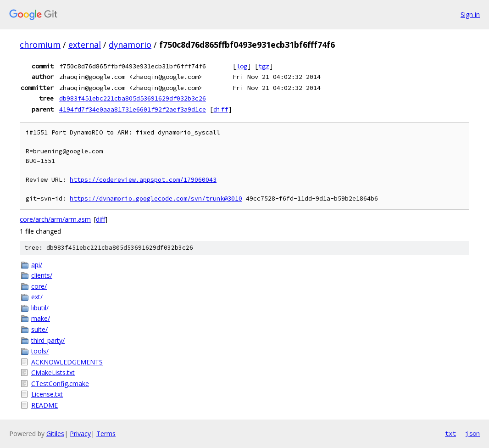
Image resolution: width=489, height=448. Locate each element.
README (44, 405)
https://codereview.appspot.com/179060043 (143, 180)
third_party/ (48, 340)
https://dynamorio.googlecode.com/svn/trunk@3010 (156, 199)
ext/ (37, 297)
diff (221, 109)
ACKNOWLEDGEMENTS (67, 362)
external (85, 45)
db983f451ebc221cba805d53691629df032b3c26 (133, 98)
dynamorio (130, 45)
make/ (41, 318)
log (242, 66)
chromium (40, 45)
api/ (37, 265)
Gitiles (55, 434)
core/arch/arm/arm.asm (55, 219)
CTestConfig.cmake (60, 384)
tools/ (40, 351)
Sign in (470, 14)
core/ (39, 286)
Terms (106, 434)
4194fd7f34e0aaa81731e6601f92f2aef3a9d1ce (133, 109)
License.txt (47, 394)
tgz (264, 66)
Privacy (80, 434)
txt (450, 433)
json (472, 433)
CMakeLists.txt (53, 372)
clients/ (42, 275)
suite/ (39, 329)
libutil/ (40, 308)
